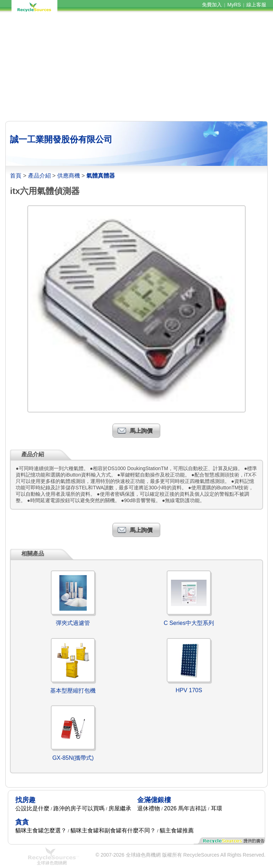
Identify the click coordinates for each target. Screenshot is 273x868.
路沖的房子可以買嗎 (79, 808)
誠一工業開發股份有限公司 (61, 139)
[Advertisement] (136, 67)
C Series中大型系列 (189, 623)
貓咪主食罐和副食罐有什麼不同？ (113, 830)
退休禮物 (149, 808)
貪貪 (22, 822)
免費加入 (212, 5)
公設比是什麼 (32, 808)
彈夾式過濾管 (73, 623)
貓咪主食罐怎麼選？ (41, 830)
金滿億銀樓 (154, 800)
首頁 (16, 176)
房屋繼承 (120, 808)
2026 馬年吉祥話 (185, 808)
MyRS (234, 5)
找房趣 (25, 800)
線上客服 (256, 5)
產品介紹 (39, 176)
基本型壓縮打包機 (73, 691)
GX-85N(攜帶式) (73, 758)
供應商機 (69, 176)
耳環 (216, 808)
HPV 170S (189, 690)
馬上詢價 (141, 431)
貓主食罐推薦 (177, 830)
